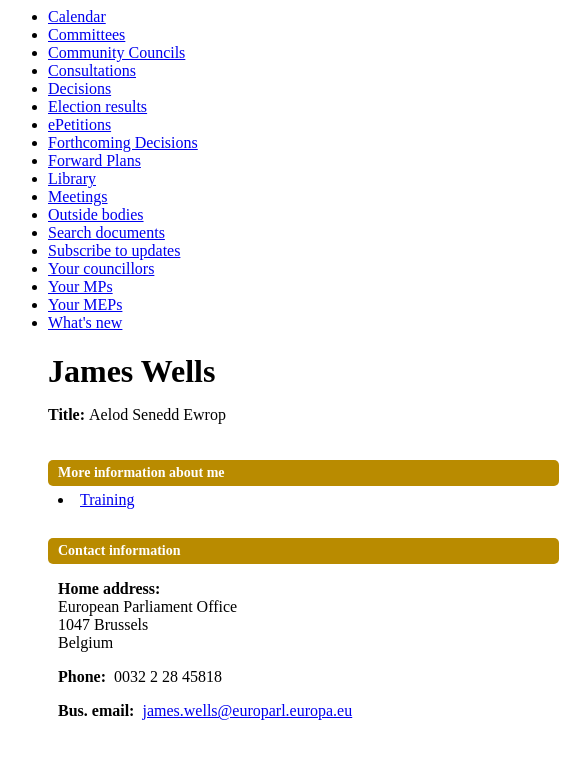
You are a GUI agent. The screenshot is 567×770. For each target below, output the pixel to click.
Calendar (77, 16)
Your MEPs (85, 304)
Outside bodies (96, 214)
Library (72, 178)
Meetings (78, 196)
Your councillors (101, 268)
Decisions (79, 88)
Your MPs (80, 286)
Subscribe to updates (114, 250)
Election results (97, 106)
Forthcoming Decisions (123, 142)
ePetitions (79, 124)
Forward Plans (94, 160)
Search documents (106, 232)
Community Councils (116, 52)
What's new (85, 322)
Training (107, 499)
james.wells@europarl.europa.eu (247, 710)
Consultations (92, 70)
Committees (86, 34)
